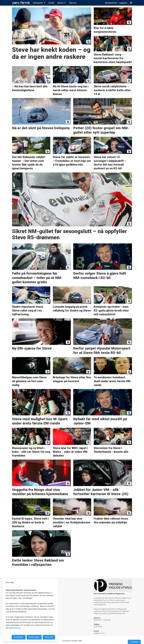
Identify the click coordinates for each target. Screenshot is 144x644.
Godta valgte (34, 637)
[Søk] (131, 3)
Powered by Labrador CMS (72, 641)
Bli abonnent (111, 3)
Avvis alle (49, 637)
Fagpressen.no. (14, 628)
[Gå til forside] (21, 3)
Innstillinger (134, 642)
